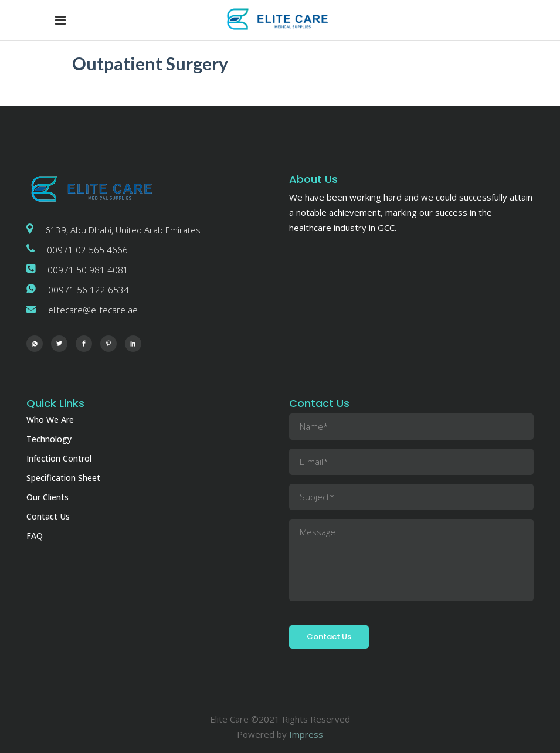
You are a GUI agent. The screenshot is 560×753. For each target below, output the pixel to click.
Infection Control (59, 458)
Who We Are (50, 420)
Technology (49, 439)
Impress (306, 734)
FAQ (35, 536)
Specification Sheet (63, 478)
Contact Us (48, 516)
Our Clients (47, 497)
